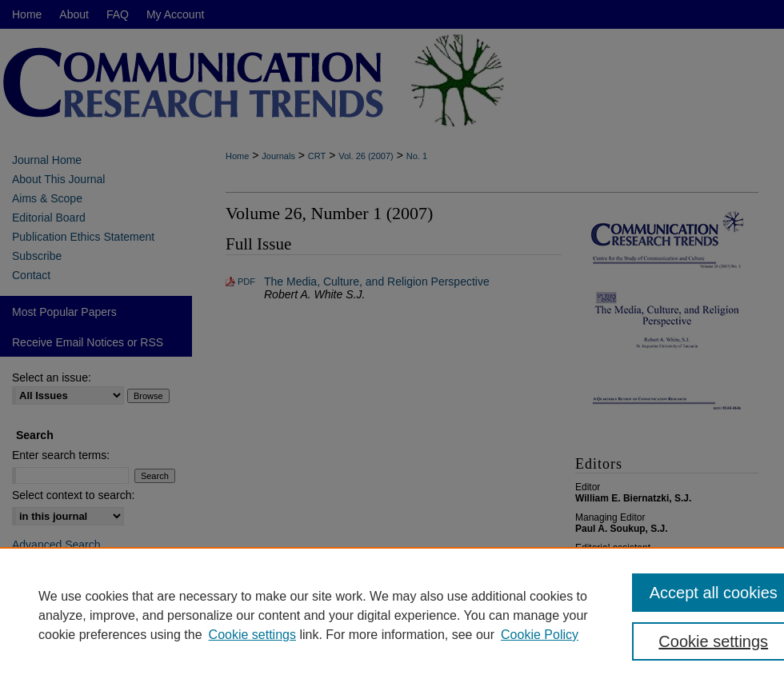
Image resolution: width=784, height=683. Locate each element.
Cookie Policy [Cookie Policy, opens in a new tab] (540, 635)
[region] (392, 615)
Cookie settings (252, 635)
